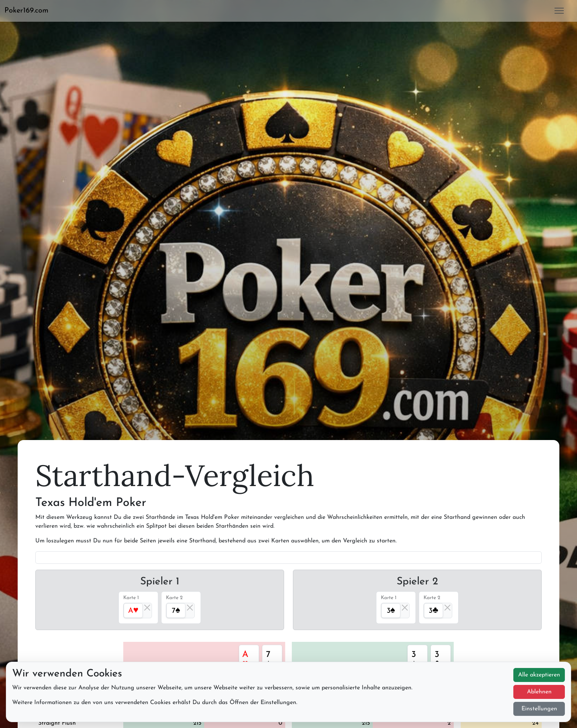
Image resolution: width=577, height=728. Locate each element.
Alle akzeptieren (539, 675)
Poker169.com (26, 11)
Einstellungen (539, 709)
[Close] (147, 608)
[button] (29, 11)
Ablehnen (539, 692)
